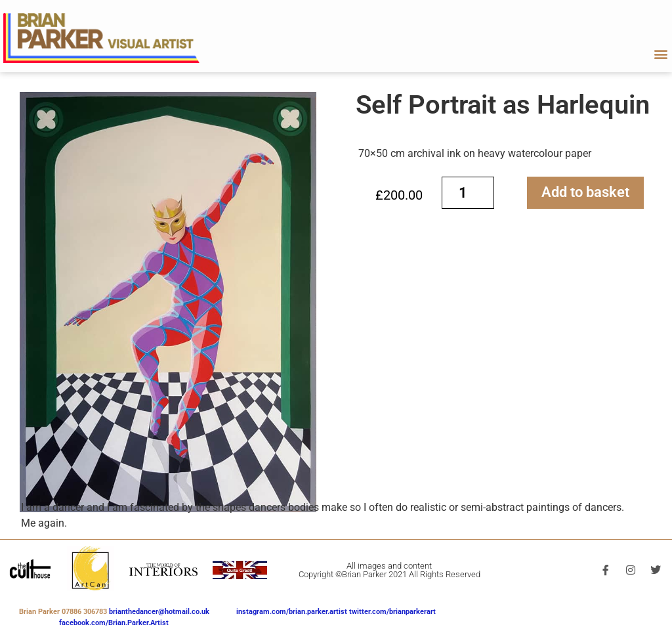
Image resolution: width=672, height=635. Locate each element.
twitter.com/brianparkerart (392, 612)
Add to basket (585, 192)
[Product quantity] (468, 193)
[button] (661, 54)
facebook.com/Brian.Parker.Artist (114, 623)
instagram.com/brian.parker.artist (293, 612)
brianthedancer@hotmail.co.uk (159, 612)
